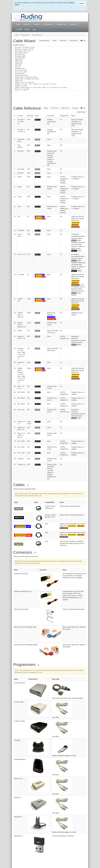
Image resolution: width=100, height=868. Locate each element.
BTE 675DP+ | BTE (50, 53)
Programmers (74, 41)
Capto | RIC (50, 62)
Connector (51, 116)
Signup (27, 29)
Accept (81, 3)
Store (19, 29)
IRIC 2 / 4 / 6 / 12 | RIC (50, 89)
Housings (75, 108)
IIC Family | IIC (50, 74)
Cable (37, 116)
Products (37, 24)
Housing (30, 116)
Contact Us (74, 24)
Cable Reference (44, 41)
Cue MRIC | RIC (50, 68)
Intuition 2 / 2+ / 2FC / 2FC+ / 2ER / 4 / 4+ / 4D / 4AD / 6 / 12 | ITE (50, 84)
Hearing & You (62, 24)
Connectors (63, 41)
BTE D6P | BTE (50, 58)
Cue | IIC (50, 67)
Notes (73, 116)
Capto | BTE (50, 60)
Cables (54, 41)
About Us (27, 24)
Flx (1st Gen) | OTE (50, 70)
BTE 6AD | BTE (50, 55)
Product (20, 116)
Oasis (83, 392)
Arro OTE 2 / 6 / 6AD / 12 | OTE (50, 48)
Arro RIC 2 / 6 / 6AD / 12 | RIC (50, 49)
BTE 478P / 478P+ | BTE (50, 51)
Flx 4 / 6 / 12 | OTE (50, 72)
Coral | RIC (50, 65)
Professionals (49, 24)
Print (83, 41)
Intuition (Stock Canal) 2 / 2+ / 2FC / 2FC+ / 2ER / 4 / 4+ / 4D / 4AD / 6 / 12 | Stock (50, 88)
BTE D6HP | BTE (50, 56)
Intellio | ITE (50, 81)
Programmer (64, 116)
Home (18, 24)
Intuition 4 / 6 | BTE (50, 86)
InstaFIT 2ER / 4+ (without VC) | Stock (50, 79)
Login (34, 29)
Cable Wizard (81, 112)
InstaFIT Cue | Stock (50, 75)
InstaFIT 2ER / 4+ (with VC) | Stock (50, 77)
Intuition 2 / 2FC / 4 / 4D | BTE (50, 82)
